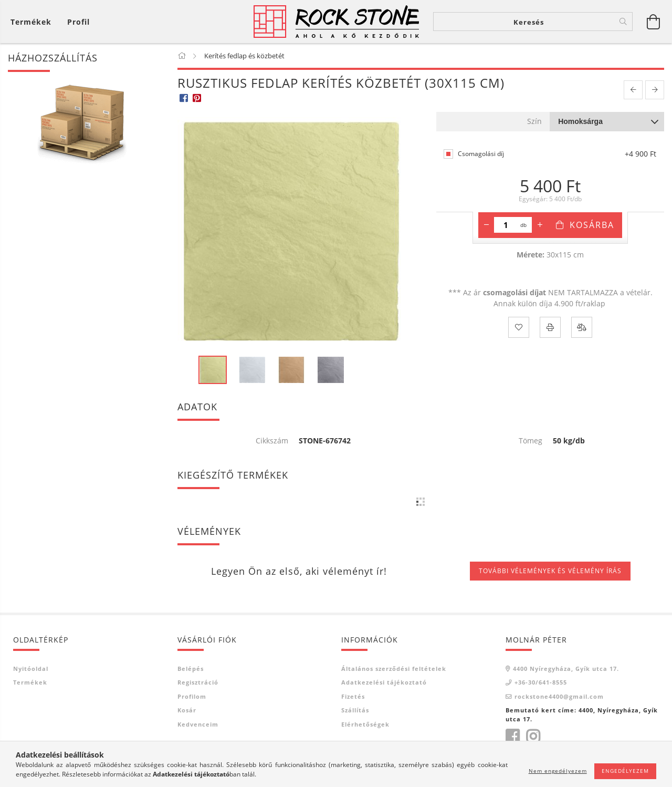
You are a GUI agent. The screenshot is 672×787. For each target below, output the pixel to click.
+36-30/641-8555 (541, 682)
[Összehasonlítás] (582, 327)
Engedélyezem (625, 771)
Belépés (191, 669)
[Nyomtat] (550, 327)
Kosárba (592, 225)
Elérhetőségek (365, 724)
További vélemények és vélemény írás (550, 571)
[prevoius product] (633, 90)
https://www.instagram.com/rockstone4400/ (533, 737)
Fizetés (353, 696)
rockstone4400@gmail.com (559, 696)
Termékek (30, 682)
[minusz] (486, 225)
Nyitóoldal (31, 669)
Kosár (187, 710)
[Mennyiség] (506, 225)
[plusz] (540, 225)
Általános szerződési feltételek (394, 669)
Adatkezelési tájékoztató (384, 682)
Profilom (192, 696)
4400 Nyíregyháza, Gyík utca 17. (566, 669)
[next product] (655, 90)
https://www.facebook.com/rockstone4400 (512, 737)
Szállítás (355, 710)
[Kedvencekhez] (519, 327)
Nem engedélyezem (558, 771)
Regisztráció (198, 682)
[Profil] (78, 22)
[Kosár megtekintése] (34, 22)
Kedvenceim (198, 724)
